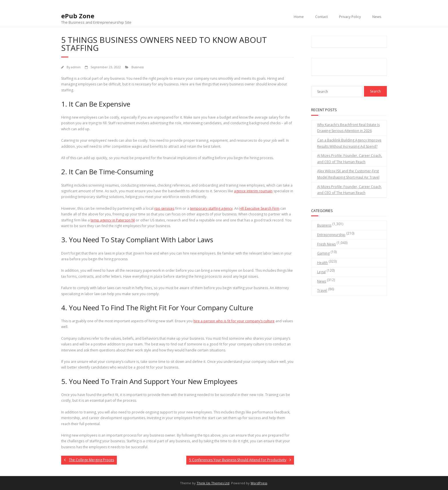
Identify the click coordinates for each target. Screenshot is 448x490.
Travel (322, 290)
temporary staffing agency (211, 208)
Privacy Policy (350, 17)
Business (138, 67)
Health (322, 263)
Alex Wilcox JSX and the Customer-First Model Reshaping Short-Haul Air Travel (348, 174)
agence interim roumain (253, 191)
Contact (321, 17)
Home (299, 17)
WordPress (259, 483)
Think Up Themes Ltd (213, 483)
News (377, 17)
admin (76, 67)
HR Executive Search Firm (259, 208)
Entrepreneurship (331, 235)
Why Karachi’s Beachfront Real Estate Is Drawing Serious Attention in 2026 (348, 128)
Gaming (323, 253)
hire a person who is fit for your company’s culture (234, 321)
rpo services (164, 208)
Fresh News (326, 244)
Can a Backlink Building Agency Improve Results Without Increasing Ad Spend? (349, 143)
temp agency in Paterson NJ (113, 220)
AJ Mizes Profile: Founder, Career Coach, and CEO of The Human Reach (350, 159)
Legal (321, 272)
